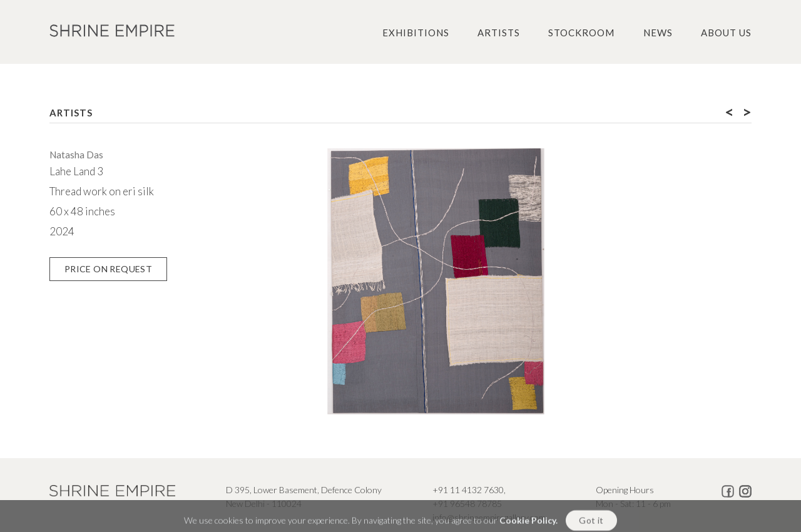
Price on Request (108, 269)
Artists (499, 33)
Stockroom (581, 33)
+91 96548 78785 (467, 504)
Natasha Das (76, 155)
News (658, 33)
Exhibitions (416, 33)
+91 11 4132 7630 (468, 490)
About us (726, 33)
